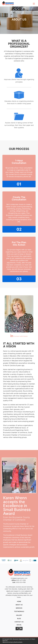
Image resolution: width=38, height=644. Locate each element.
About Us (19, 605)
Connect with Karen (19, 336)
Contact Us (19, 622)
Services (19, 608)
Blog (19, 619)
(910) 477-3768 (21, 580)
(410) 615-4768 (21, 582)
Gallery (19, 615)
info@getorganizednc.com (19, 578)
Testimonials (19, 611)
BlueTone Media (18, 642)
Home (19, 601)
